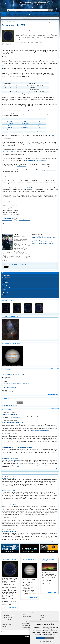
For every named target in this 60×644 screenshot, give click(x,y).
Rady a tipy (24, 621)
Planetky (42, 620)
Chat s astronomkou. (15, 418)
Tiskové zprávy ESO (8, 622)
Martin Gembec (13, 22)
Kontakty (56, 14)
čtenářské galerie (7, 65)
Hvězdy (4, 280)
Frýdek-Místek (39, 132)
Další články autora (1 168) (38, 235)
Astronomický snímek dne (10, 316)
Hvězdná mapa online (25, 220)
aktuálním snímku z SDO (32, 111)
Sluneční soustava (7, 278)
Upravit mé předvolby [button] (45, 641)
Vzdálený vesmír (6, 285)
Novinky (9, 14)
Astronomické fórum (26, 628)
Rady (41, 14)
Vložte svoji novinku (54, 409)
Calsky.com (54, 135)
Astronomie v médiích (27, 623)
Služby (37, 14)
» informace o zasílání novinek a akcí (11, 405)
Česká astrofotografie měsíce (11, 343)
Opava (10, 132)
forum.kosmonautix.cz (15, 466)
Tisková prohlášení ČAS (9, 615)
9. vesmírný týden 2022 (9, 491)
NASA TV (5, 626)
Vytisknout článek (54, 22)
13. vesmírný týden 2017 (9, 519)
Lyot (20, 264)
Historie (4, 297)
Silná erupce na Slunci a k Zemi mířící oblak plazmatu (17, 448)
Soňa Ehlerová (13, 413)
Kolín (25, 126)
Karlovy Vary (10, 121)
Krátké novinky (7, 409)
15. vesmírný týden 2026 (38, 236)
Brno (39, 128)
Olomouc (25, 130)
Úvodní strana (6, 18)
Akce (15, 14)
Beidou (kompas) (22, 166)
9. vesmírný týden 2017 (9, 478)
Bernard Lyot (41, 180)
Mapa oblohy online (7, 220)
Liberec (10, 126)
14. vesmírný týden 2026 (38, 240)
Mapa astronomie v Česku (28, 625)
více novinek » (54, 469)
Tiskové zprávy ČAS (8, 618)
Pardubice (10, 128)
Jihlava (39, 126)
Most (39, 121)
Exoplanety (5, 282)
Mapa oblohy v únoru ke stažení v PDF (12, 218)
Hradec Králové (25, 128)
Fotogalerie (29, 14)
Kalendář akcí (6, 370)
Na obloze (21, 14)
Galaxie (42, 618)
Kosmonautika (6, 275)
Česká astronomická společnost (12, 632)
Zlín (39, 130)
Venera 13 (16, 264)
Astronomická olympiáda (9, 620)
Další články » (54, 542)
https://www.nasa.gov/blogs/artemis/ (40, 430)
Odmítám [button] (50, 638)
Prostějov (10, 130)
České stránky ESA (7, 624)
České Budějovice (25, 123)
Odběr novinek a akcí (9, 399)
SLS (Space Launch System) (49, 170)
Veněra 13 (30, 188)
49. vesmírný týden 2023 (9, 532)
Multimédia (5, 290)
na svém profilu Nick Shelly (39, 465)
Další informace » (14, 607)
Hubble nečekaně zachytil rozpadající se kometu (43, 243)
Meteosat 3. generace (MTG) (10, 151)
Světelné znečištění (7, 287)
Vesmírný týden (10, 264)
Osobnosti (5, 292)
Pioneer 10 (33, 195)
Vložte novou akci (55, 369)
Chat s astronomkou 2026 (9, 414)
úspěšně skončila (13, 460)
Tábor (39, 123)
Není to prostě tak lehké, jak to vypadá (36, 160)
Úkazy (17, 18)
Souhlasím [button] (41, 638)
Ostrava (25, 132)
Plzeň (25, 121)
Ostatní (4, 295)
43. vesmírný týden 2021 (9, 505)
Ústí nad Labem (9, 123)
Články (3, 14)
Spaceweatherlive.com (19, 443)
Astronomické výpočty (27, 619)
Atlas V (23, 142)
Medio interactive (22, 639)
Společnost (47, 14)
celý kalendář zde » (53, 394)
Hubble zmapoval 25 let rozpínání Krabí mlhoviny (43, 242)
